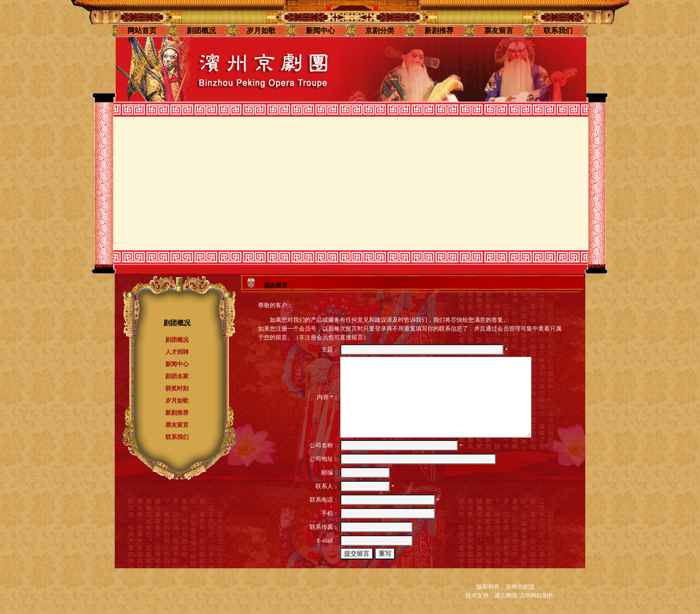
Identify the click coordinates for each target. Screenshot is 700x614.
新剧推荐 (439, 31)
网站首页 (142, 31)
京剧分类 (380, 31)
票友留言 (499, 31)
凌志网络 (506, 596)
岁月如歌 (261, 31)
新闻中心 (320, 31)
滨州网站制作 (537, 596)
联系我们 (558, 31)
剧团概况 (201, 31)
